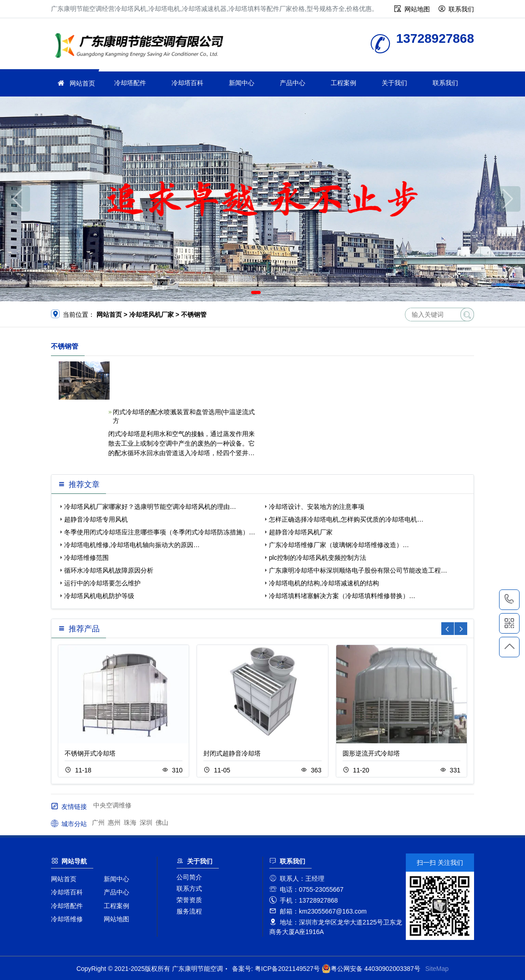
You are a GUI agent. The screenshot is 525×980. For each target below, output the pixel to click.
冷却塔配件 (130, 83)
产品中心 (293, 83)
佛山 (162, 823)
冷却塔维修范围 (86, 558)
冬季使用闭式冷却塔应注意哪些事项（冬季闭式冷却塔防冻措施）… (160, 532)
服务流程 (189, 911)
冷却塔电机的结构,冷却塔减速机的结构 (324, 583)
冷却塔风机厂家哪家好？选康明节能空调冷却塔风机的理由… (150, 507)
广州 (98, 823)
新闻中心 (242, 83)
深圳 (146, 823)
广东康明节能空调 (142, 47)
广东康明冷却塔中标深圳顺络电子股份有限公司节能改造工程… (358, 570)
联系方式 (189, 889)
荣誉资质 (189, 900)
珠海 (130, 823)
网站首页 (82, 83)
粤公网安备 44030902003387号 (371, 969)
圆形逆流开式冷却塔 (371, 753)
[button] (256, 292)
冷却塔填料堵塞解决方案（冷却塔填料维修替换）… (342, 596)
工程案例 (343, 83)
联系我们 (461, 9)
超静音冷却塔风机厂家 (301, 532)
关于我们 (394, 83)
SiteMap (437, 969)
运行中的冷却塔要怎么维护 (102, 583)
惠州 (114, 823)
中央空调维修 (112, 805)
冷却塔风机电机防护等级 (99, 596)
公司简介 (189, 877)
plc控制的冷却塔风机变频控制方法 (318, 558)
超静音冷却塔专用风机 (96, 519)
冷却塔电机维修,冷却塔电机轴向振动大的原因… (132, 545)
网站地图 (417, 9)
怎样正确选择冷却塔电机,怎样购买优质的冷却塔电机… (346, 519)
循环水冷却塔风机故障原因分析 (109, 570)
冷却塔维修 (67, 919)
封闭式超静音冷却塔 (232, 753)
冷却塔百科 (187, 83)
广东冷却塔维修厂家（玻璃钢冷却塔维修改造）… (339, 545)
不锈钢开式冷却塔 (90, 753)
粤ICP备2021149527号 (287, 969)
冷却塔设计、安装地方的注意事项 (317, 507)
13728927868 (509, 599)
